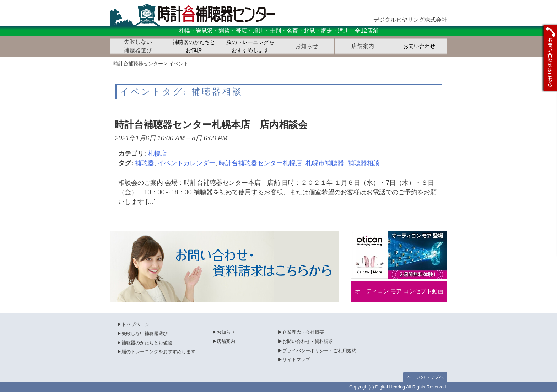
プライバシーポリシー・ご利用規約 (319, 351)
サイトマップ (296, 359)
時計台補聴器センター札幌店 (260, 163)
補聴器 (145, 163)
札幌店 (157, 154)
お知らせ (226, 332)
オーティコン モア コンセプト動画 (399, 291)
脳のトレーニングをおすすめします (250, 46)
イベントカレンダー (186, 163)
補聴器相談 (364, 163)
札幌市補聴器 (325, 163)
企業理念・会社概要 (303, 332)
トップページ (135, 324)
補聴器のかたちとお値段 (194, 46)
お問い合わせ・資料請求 (308, 341)
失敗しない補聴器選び (145, 334)
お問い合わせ (419, 46)
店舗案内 (226, 341)
